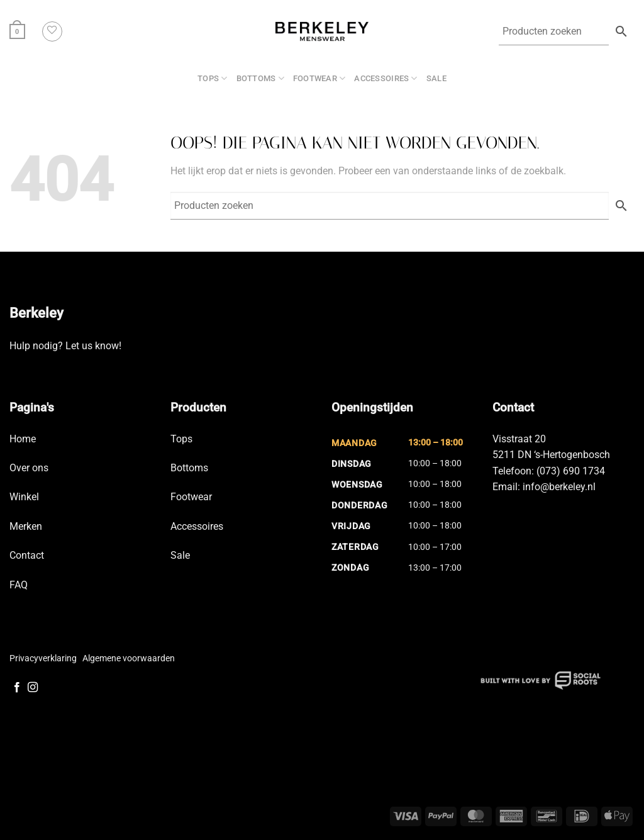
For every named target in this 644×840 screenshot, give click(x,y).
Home (23, 439)
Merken (26, 526)
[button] (17, 31)
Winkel (24, 497)
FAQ (19, 585)
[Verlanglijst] (52, 31)
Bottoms (260, 78)
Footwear (319, 78)
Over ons (29, 468)
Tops (212, 78)
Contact (27, 555)
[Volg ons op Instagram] (33, 688)
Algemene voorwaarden (129, 658)
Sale (180, 555)
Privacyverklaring (43, 658)
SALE (436, 78)
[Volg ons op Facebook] (17, 688)
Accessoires (386, 78)
